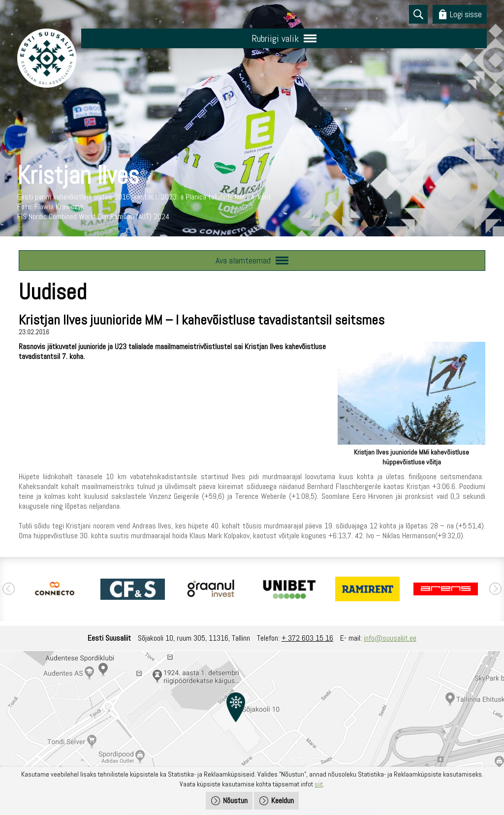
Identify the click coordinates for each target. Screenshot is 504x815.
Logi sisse (466, 14)
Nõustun (235, 800)
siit (319, 784)
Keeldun (283, 800)
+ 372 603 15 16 (307, 638)
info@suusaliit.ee (390, 638)
